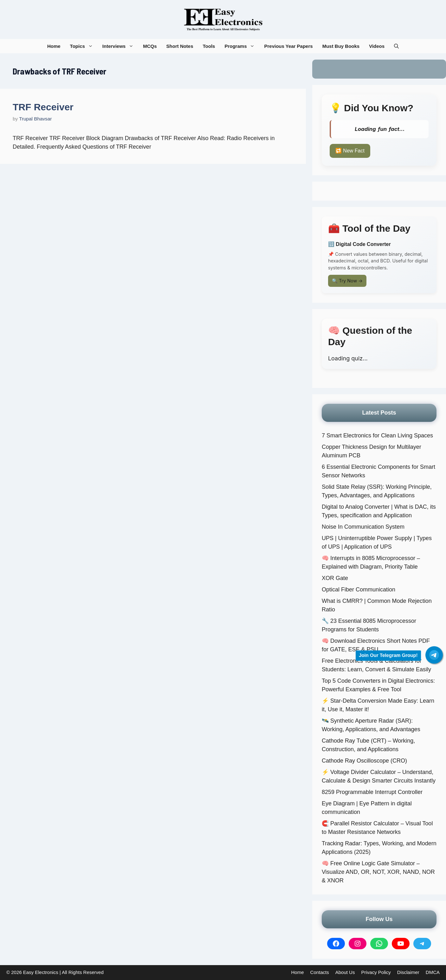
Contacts (320, 972)
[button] (396, 46)
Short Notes (180, 46)
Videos (377, 46)
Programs (242, 46)
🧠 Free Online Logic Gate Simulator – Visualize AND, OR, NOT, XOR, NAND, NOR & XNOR (378, 872)
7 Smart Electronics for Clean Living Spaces (377, 435)
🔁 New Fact (350, 151)
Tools (209, 46)
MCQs (150, 46)
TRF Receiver (43, 107)
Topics (84, 46)
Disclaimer (408, 972)
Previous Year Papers (288, 46)
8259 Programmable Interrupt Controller (372, 792)
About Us (345, 972)
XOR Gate (335, 578)
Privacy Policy (376, 972)
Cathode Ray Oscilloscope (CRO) (364, 761)
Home (54, 46)
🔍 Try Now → (347, 281)
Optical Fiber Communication (359, 590)
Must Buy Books (341, 46)
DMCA (433, 972)
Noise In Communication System (363, 527)
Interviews (120, 46)
